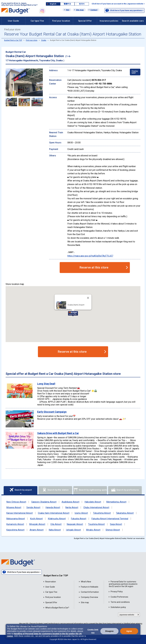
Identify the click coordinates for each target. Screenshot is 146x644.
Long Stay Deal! (46, 384)
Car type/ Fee (37, 21)
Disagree (109, 631)
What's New (86, 582)
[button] (73, 314)
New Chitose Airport (16, 502)
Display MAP (135, 72)
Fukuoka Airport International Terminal (110, 519)
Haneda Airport (53, 508)
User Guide (13, 21)
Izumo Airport (81, 513)
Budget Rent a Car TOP (13, 40)
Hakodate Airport (93, 502)
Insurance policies (109, 21)
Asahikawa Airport (70, 502)
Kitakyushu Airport (57, 519)
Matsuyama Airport (16, 519)
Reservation (51, 582)
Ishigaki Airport (73, 530)
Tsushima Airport (96, 524)
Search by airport (21, 490)
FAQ (68, 10)
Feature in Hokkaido (90, 587)
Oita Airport (56, 524)
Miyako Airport (93, 530)
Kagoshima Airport (15, 530)
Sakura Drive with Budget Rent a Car (58, 433)
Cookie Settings (93, 631)
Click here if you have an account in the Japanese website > (118, 4)
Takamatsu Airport (125, 513)
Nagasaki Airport (75, 524)
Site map (80, 10)
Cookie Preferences (119, 597)
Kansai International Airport (20, 513)
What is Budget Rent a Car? (57, 608)
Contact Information (90, 592)
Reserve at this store (94, 267)
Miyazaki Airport (37, 524)
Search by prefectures (125, 490)
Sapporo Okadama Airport (44, 502)
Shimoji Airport (113, 530)
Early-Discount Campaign (52, 412)
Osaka (44, 40)
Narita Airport (72, 508)
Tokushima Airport (102, 513)
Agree (129, 631)
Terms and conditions (120, 602)
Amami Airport (37, 530)
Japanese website (127, 615)
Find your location (61, 21)
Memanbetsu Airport (116, 502)
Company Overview (89, 597)
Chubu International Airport (96, 508)
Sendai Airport (33, 508)
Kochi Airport (36, 519)
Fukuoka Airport (79, 519)
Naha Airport (55, 530)
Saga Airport (116, 524)
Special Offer (85, 21)
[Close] (88, 298)
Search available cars (133, 21)
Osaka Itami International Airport (54, 513)
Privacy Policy (117, 592)
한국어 (82, 4)
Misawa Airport (14, 508)
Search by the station (55, 490)
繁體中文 (67, 4)
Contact (94, 10)
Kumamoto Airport (15, 524)
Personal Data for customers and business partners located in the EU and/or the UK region (123, 584)
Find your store (32, 40)
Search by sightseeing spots (90, 490)
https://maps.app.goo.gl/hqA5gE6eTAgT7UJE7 (90, 256)
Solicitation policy (118, 607)
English (53, 4)
